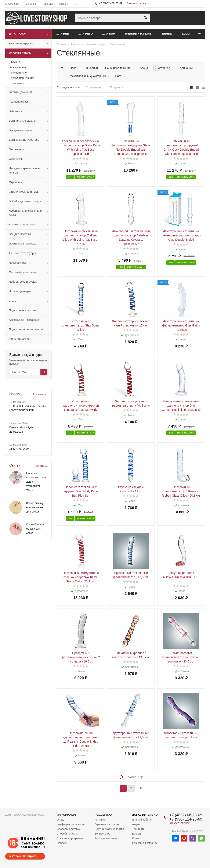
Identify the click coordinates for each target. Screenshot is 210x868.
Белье (167, 34)
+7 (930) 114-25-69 (186, 819)
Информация (67, 815)
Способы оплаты (68, 834)
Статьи (137, 838)
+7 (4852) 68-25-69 (111, 3)
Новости (62, 843)
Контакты (100, 820)
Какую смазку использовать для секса (35, 507)
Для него (86, 34)
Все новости (40, 394)
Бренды (137, 834)
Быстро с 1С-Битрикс (22, 856)
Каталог (20, 34)
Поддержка (103, 815)
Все (140, 788)
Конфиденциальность (71, 824)
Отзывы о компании (145, 843)
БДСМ (186, 34)
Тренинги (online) (139, 34)
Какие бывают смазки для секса (35, 529)
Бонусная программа (70, 838)
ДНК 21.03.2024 (19, 449)
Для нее (63, 34)
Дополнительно (145, 815)
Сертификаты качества (109, 829)
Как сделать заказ (106, 838)
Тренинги (138, 829)
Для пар (109, 34)
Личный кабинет (142, 820)
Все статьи (41, 466)
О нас (60, 820)
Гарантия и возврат (107, 824)
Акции (136, 824)
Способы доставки (69, 829)
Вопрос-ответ (103, 834)
